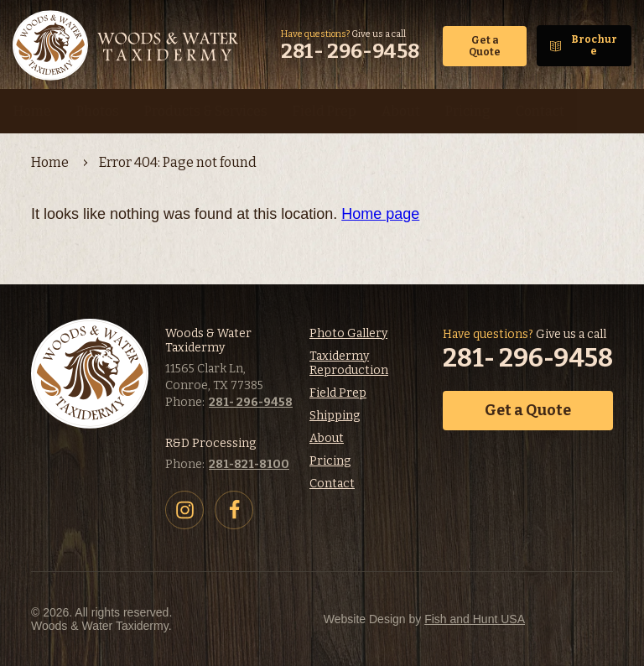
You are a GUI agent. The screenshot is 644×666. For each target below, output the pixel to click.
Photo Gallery (348, 333)
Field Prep (338, 393)
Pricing (330, 461)
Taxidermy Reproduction (349, 363)
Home (50, 162)
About (327, 438)
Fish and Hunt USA (475, 619)
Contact (332, 484)
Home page (380, 214)
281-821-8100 (249, 464)
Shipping (335, 416)
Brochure (594, 45)
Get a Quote (485, 46)
